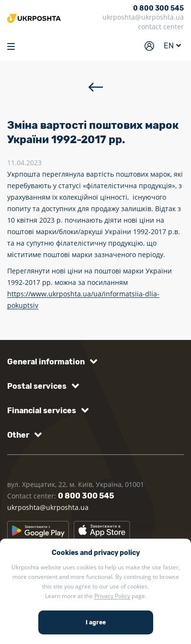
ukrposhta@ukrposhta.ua (143, 17)
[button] (51, 362)
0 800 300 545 (158, 9)
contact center (161, 27)
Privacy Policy (112, 596)
